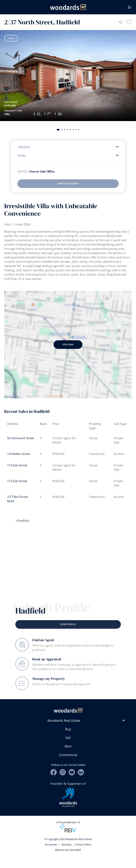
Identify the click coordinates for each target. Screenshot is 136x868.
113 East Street (17, 465)
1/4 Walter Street (19, 454)
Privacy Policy (83, 844)
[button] (58, 130)
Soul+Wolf (75, 850)
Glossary (66, 844)
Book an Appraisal (47, 666)
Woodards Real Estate (64, 720)
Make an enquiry (68, 184)
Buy (68, 729)
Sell (68, 738)
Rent (68, 746)
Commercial (68, 755)
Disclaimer (51, 844)
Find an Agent (43, 644)
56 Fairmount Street (21, 438)
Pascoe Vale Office (42, 171)
